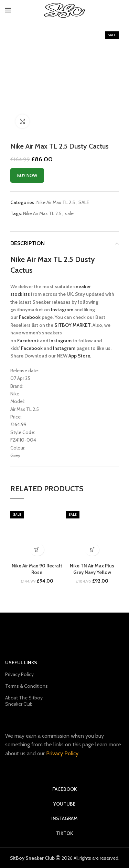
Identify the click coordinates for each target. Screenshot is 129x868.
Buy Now (27, 175)
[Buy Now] (37, 550)
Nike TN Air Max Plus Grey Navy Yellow (92, 569)
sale (69, 213)
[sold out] (92, 550)
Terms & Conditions (26, 686)
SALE (84, 202)
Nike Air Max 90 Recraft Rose (37, 569)
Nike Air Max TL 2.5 (56, 202)
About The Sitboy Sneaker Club (24, 701)
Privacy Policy (19, 674)
